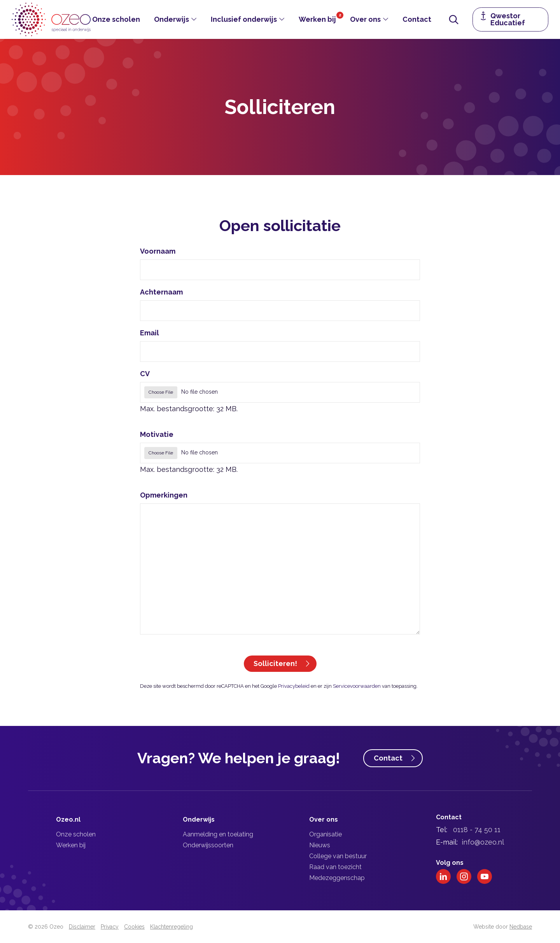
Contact (417, 19)
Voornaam (158, 251)
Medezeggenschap (337, 878)
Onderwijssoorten (208, 845)
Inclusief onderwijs (244, 19)
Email (150, 333)
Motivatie (157, 434)
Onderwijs (171, 19)
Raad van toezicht (335, 867)
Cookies (134, 927)
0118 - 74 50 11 (477, 830)
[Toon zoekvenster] (454, 19)
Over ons (365, 19)
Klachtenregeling (171, 927)
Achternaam (161, 292)
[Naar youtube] (485, 876)
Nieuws (320, 845)
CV (145, 374)
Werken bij (317, 19)
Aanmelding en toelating (218, 834)
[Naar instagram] (464, 876)
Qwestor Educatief (508, 19)
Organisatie (325, 834)
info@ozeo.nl (483, 842)
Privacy (110, 927)
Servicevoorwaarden (357, 686)
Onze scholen (116, 19)
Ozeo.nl (68, 819)
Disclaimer (82, 927)
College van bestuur (338, 856)
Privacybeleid (294, 686)
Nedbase (521, 927)
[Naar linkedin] (443, 876)
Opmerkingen (164, 495)
